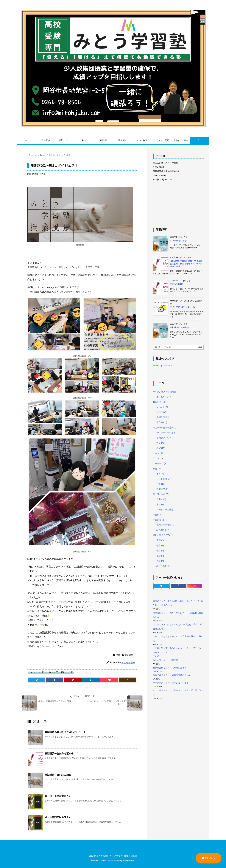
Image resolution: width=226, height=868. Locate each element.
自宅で (161, 499)
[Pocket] (109, 680)
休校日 (161, 412)
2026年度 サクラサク (179, 241)
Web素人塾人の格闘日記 (166, 392)
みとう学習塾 (128, 663)
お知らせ (159, 402)
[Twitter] (37, 680)
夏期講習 (129, 655)
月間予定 (163, 417)
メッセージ (160, 463)
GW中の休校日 (177, 284)
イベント (163, 407)
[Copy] (127, 680)
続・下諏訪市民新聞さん (58, 817)
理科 (160, 551)
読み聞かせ (163, 530)
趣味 (160, 504)
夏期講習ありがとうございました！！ (65, 732)
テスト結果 (164, 479)
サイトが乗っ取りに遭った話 (183, 307)
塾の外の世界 (161, 494)
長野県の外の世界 (166, 510)
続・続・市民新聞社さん (58, 796)
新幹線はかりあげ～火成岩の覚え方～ (171, 668)
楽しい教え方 (161, 535)
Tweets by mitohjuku (162, 365)
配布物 (162, 422)
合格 (161, 484)
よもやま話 (160, 453)
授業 (68, 155)
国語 (160, 540)
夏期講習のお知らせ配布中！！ (62, 753)
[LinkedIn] (91, 680)
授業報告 (162, 489)
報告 (157, 469)
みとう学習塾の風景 (52, 155)
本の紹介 (159, 520)
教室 (161, 448)
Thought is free (128, 861)
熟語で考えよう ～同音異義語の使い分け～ (174, 675)
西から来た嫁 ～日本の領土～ (168, 660)
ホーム (34, 155)
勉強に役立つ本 (165, 525)
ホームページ (164, 397)
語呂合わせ (164, 566)
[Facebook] (55, 680)
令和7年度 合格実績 (179, 327)
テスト (158, 458)
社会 (160, 556)
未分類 (158, 515)
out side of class (166, 433)
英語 (160, 561)
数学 (160, 545)
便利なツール (164, 438)
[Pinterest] (73, 680)
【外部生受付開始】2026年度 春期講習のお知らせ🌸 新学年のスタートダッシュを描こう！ (186, 264)
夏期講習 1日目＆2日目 (58, 775)
